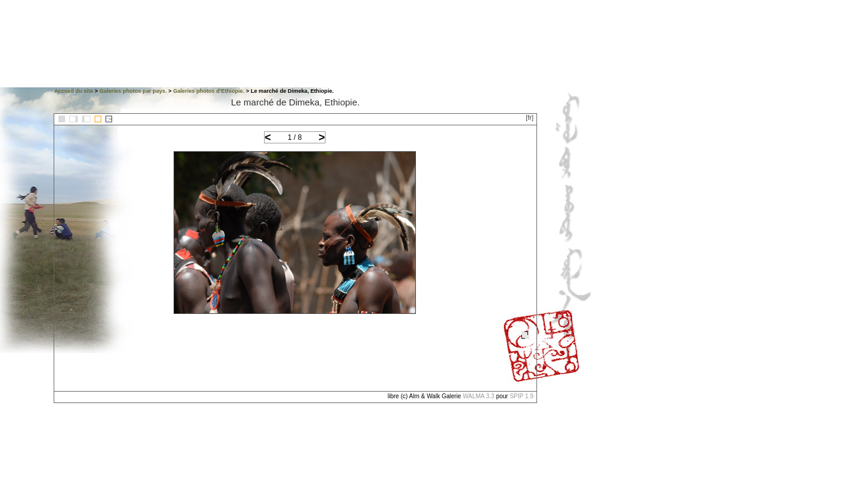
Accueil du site (74, 91)
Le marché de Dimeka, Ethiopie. (295, 102)
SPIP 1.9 (522, 396)
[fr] (530, 117)
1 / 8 (294, 137)
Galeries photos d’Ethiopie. (209, 91)
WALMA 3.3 (479, 396)
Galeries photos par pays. (133, 91)
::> (109, 119)
